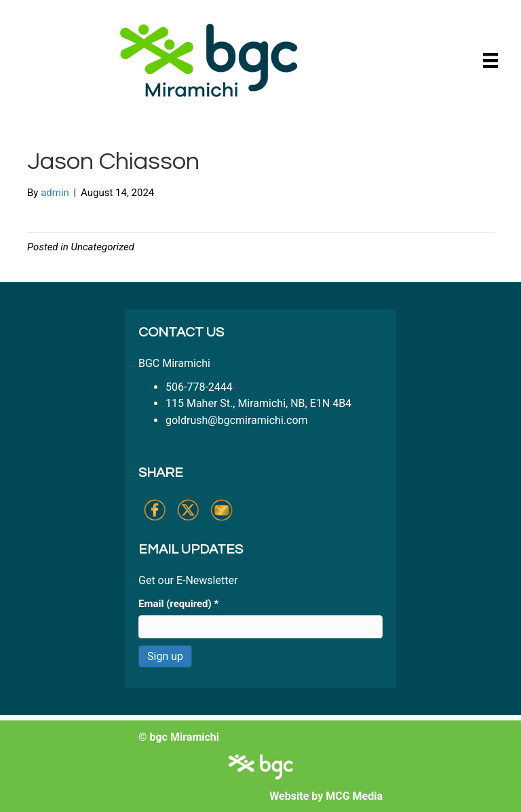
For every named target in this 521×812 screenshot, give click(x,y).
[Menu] (490, 60)
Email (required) (178, 604)
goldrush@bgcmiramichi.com (237, 420)
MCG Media (354, 796)
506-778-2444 (199, 387)
